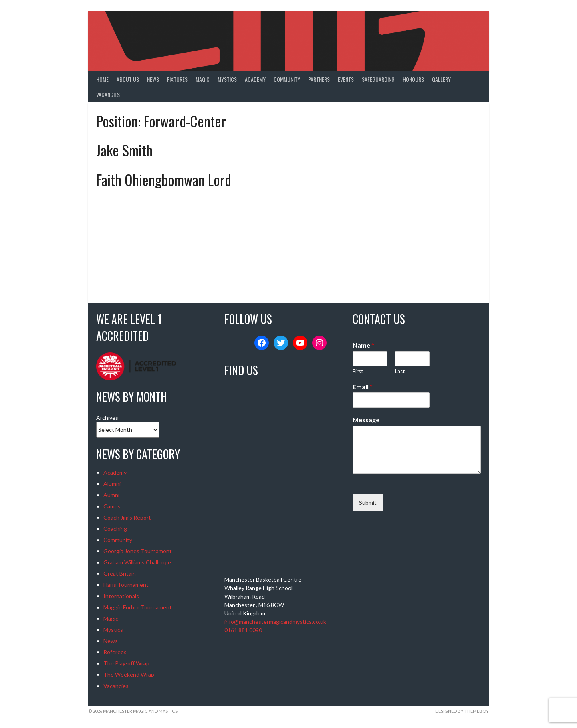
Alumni (112, 484)
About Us (128, 79)
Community (287, 79)
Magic (203, 79)
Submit (368, 503)
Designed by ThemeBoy (462, 711)
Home (102, 79)
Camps (112, 506)
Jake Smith (124, 150)
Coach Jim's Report (127, 517)
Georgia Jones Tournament (138, 551)
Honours (413, 79)
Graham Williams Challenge (137, 562)
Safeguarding (378, 79)
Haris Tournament (126, 585)
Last (400, 371)
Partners (319, 79)
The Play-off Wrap (126, 663)
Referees (115, 652)
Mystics (227, 79)
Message (366, 420)
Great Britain (120, 573)
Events (346, 79)
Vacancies (108, 94)
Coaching (115, 529)
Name (363, 345)
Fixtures (177, 79)
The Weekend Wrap (129, 674)
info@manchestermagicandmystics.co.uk (275, 622)
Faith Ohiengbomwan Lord (164, 179)
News (153, 79)
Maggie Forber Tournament (138, 607)
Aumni (111, 495)
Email (363, 387)
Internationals (121, 596)
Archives (107, 418)
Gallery (441, 79)
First (358, 371)
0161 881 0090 (243, 630)
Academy (255, 79)
